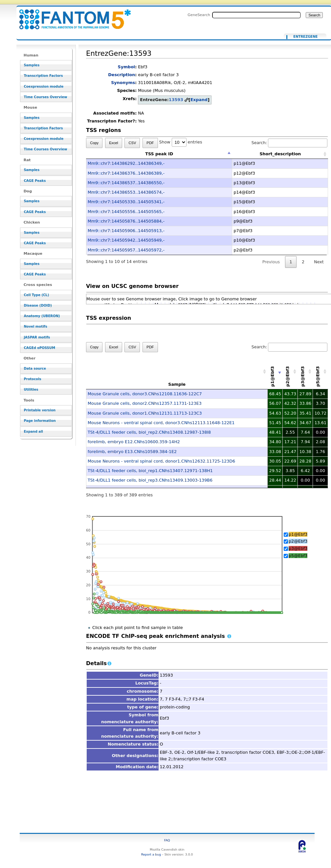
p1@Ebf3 (298, 534)
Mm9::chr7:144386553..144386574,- (126, 192)
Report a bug (151, 854)
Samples (32, 65)
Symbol (127, 67)
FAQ (167, 840)
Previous (271, 262)
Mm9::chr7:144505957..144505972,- (126, 250)
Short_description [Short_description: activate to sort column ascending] (280, 154)
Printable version (40, 410)
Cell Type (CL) (36, 295)
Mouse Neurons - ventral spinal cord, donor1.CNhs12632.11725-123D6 (161, 461)
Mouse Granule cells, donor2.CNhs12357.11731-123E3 (145, 403)
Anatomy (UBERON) (42, 316)
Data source (35, 369)
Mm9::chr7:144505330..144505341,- (126, 202)
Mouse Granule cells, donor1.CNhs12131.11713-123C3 (145, 413)
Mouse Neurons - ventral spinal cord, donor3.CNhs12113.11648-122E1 (161, 423)
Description (121, 75)
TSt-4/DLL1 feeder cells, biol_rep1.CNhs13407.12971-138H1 (150, 471)
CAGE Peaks (35, 181)
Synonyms (123, 83)
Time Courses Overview (45, 97)
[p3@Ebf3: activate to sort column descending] (305, 371)
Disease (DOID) (38, 305)
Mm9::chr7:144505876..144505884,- (126, 221)
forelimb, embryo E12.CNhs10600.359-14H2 (134, 442)
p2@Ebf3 (298, 541)
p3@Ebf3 (298, 548)
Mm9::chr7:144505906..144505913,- (126, 231)
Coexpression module (44, 87)
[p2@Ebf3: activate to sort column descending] (290, 371)
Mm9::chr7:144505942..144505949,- (126, 240)
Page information (40, 421)
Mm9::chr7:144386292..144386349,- (126, 163)
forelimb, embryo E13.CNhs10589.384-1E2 (132, 452)
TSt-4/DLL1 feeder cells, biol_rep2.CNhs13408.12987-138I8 (149, 432)
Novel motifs (35, 326)
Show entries (180, 142)
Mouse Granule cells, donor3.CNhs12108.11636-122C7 (145, 394)
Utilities (31, 390)
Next (319, 262)
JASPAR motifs (37, 337)
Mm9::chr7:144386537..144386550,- (126, 183)
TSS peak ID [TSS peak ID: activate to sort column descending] (159, 154)
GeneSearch (199, 15)
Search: (290, 143)
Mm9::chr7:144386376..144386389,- (126, 173)
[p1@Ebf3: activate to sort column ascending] (275, 371)
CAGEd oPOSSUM (39, 348)
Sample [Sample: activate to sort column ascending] (177, 384)
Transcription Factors (43, 76)
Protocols (32, 379)
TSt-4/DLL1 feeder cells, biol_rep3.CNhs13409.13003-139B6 (150, 480)
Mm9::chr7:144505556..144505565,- (126, 212)
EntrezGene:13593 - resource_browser (71, 16)
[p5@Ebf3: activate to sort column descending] (320, 371)
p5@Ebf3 (298, 556)
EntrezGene (305, 37)
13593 (176, 100)
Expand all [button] (33, 432)
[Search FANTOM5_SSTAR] (256, 15)
